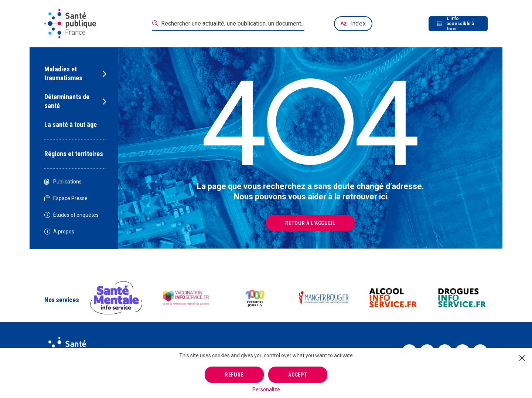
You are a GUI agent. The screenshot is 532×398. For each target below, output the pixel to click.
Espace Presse (66, 198)
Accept (298, 375)
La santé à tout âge (71, 124)
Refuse (234, 375)
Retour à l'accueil (310, 223)
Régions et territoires (74, 154)
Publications (63, 182)
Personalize (266, 389)
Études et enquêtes (71, 215)
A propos (59, 232)
